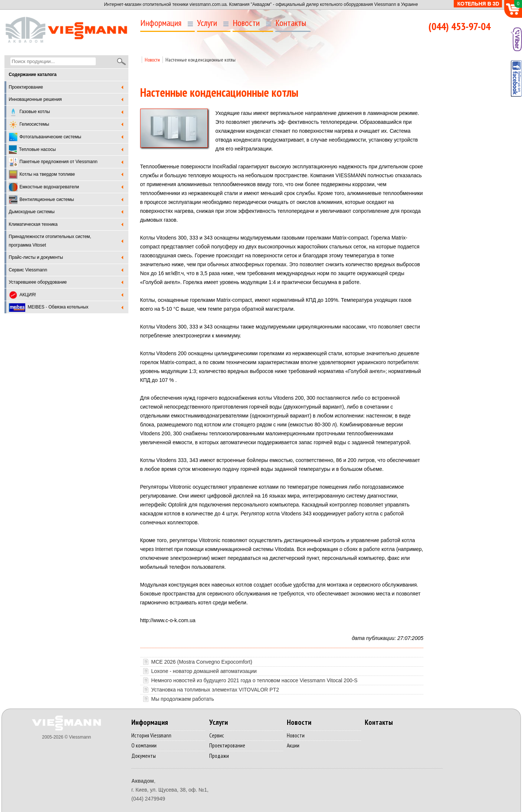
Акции (293, 745)
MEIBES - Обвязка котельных (49, 308)
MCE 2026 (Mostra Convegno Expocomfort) (202, 662)
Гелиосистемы (29, 125)
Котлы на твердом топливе (42, 174)
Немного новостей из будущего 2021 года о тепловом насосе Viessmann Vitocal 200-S (255, 680)
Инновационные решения (35, 99)
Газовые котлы (29, 112)
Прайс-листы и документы (36, 257)
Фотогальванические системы (45, 137)
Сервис (217, 735)
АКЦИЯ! (23, 295)
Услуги (207, 23)
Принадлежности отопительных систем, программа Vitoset (50, 241)
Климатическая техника (33, 224)
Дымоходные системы (32, 212)
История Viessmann (151, 735)
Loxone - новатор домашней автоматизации (204, 671)
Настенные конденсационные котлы (201, 60)
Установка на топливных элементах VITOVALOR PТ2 (215, 690)
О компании (144, 745)
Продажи (219, 756)
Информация (161, 23)
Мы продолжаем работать (183, 699)
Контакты (291, 23)
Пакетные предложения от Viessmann (53, 162)
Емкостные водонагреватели (44, 187)
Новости (246, 23)
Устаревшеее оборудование (38, 282)
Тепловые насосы (32, 150)
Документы (144, 756)
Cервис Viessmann (28, 270)
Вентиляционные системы (42, 200)
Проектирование (26, 87)
